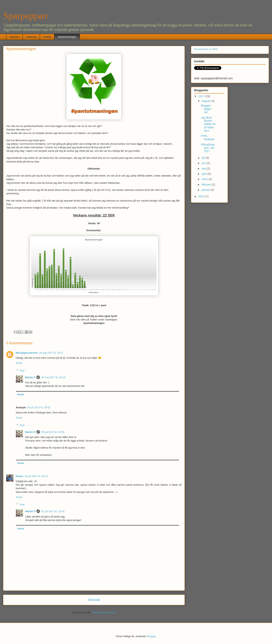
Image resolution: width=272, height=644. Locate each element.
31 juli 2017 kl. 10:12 (36, 476)
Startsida (14, 37)
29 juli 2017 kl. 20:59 (53, 432)
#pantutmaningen (67, 37)
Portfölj (47, 37)
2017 (202, 96)
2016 (202, 196)
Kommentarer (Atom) (104, 612)
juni (204, 163)
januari (206, 190)
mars (205, 179)
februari (207, 185)
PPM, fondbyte (208, 138)
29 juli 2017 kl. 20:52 (39, 407)
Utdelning (31, 37)
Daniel (19, 476)
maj (204, 169)
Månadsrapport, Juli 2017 (208, 148)
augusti (206, 101)
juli (204, 158)
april (204, 174)
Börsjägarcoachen (27, 353)
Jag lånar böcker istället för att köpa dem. (208, 124)
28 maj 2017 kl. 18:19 (53, 377)
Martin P (30, 377)
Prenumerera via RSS (206, 49)
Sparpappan (25, 16)
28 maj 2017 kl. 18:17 (51, 353)
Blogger (151, 636)
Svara (19, 363)
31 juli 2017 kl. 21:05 (53, 511)
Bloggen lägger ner (206, 109)
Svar (22, 371)
